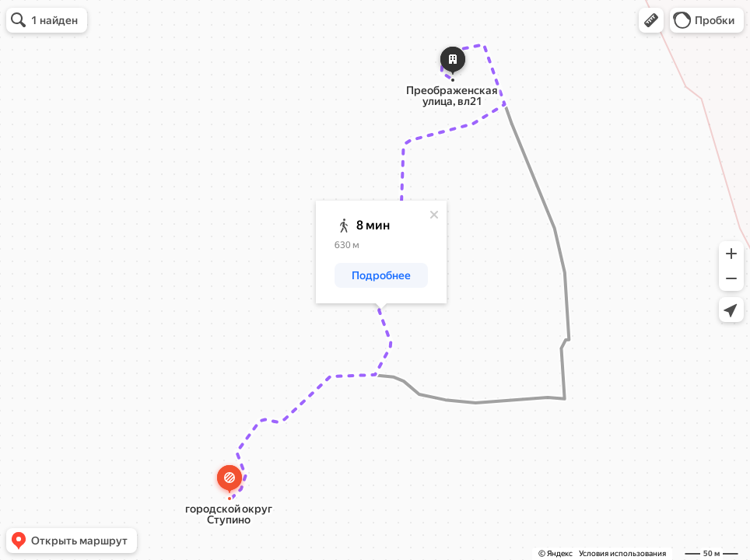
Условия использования (622, 553)
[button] (651, 20)
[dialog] (381, 252)
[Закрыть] (434, 215)
